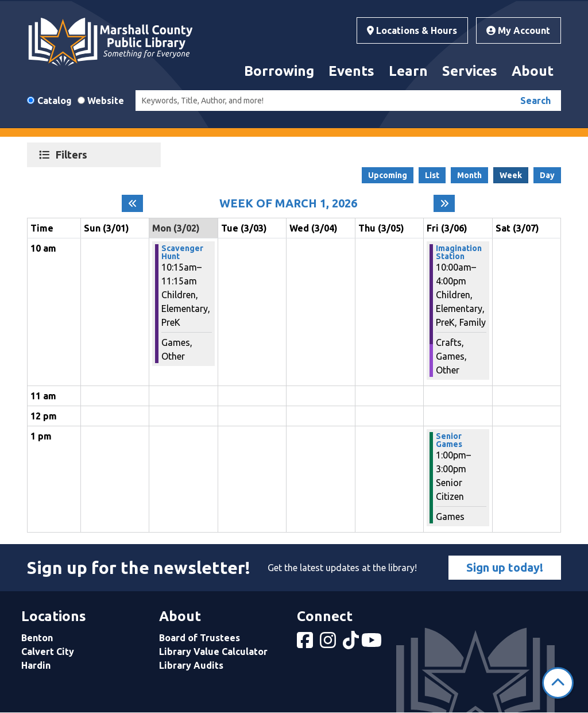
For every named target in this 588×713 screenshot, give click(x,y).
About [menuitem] (533, 71)
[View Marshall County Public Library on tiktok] (352, 643)
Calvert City (48, 652)
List (432, 175)
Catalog (55, 101)
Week (511, 175)
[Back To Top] (558, 683)
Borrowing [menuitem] (279, 71)
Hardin (36, 665)
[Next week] (444, 203)
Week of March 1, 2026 (288, 203)
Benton (37, 638)
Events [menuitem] (351, 71)
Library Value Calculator (213, 652)
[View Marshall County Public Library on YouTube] (373, 643)
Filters (73, 154)
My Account (518, 30)
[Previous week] (132, 203)
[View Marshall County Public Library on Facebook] (306, 643)
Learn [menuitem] (408, 71)
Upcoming (388, 175)
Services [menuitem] (470, 71)
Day (547, 175)
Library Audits (191, 665)
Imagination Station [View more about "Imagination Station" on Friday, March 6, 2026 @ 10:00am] (459, 252)
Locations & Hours (412, 30)
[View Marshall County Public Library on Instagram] (329, 643)
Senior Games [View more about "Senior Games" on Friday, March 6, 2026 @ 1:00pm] (449, 440)
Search (535, 101)
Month (469, 175)
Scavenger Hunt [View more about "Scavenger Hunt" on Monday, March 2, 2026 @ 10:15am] (182, 252)
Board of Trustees (200, 638)
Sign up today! (505, 567)
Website (106, 101)
